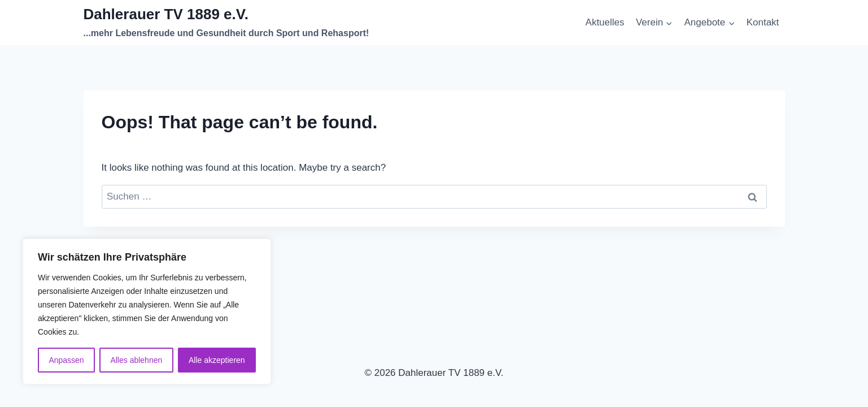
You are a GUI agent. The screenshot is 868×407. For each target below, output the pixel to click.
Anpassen (66, 360)
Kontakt (763, 22)
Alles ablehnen (136, 360)
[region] (147, 311)
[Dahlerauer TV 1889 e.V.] (226, 23)
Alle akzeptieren (217, 360)
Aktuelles (605, 22)
